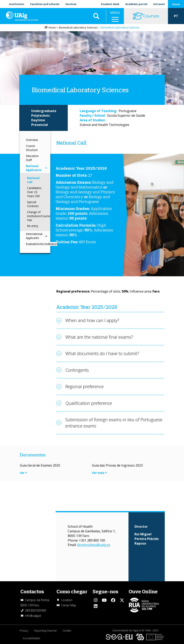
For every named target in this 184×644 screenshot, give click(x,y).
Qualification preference (89, 403)
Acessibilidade (31, 638)
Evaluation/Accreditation (42, 244)
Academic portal (136, 4)
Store (176, 4)
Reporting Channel (45, 631)
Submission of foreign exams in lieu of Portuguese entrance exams (114, 423)
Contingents (77, 370)
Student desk (110, 4)
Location (67, 600)
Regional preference (84, 386)
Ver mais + (100, 473)
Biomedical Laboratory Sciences (78, 27)
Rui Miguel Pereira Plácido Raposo (147, 539)
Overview (32, 140)
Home (52, 27)
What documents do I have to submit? (102, 353)
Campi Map (69, 605)
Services (71, 4)
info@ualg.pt (33, 616)
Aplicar (96, 16)
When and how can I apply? (92, 320)
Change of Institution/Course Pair (39, 216)
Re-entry (33, 226)
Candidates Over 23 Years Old (34, 192)
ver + (23, 473)
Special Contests (33, 204)
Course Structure (32, 148)
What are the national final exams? (99, 337)
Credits (67, 631)
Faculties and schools (45, 4)
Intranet (159, 4)
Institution (17, 4)
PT (176, 16)
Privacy (24, 631)
